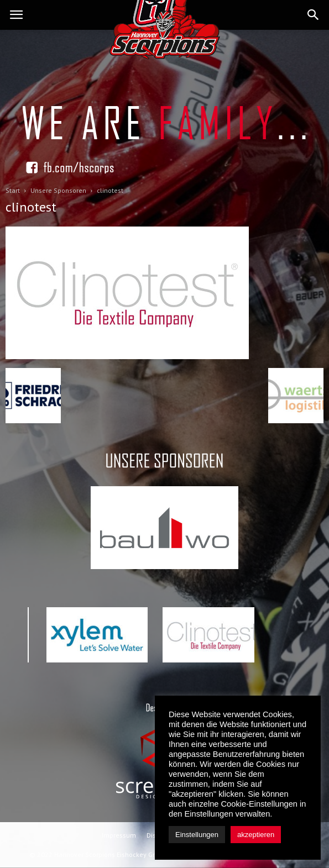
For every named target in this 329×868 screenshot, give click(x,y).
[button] (314, 15)
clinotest (31, 207)
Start (13, 190)
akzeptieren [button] (256, 835)
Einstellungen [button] (197, 835)
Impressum (119, 835)
